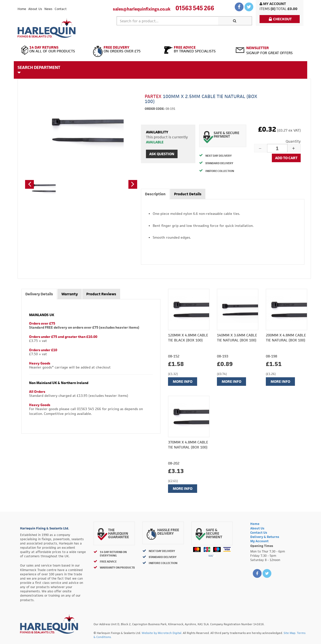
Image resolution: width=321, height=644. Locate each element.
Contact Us (259, 533)
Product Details (188, 194)
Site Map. (290, 633)
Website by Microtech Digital (162, 633)
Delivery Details (39, 294)
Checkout (280, 19)
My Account (273, 4)
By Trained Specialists (196, 49)
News (48, 9)
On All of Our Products (53, 49)
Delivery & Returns (265, 537)
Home (22, 9)
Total (281, 9)
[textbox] (168, 21)
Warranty (70, 294)
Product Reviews (101, 294)
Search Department (39, 70)
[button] (29, 184)
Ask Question (162, 154)
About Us (35, 9)
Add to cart (286, 158)
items (265, 9)
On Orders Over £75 (125, 49)
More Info (183, 381)
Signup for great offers (269, 50)
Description (155, 194)
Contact (61, 9)
